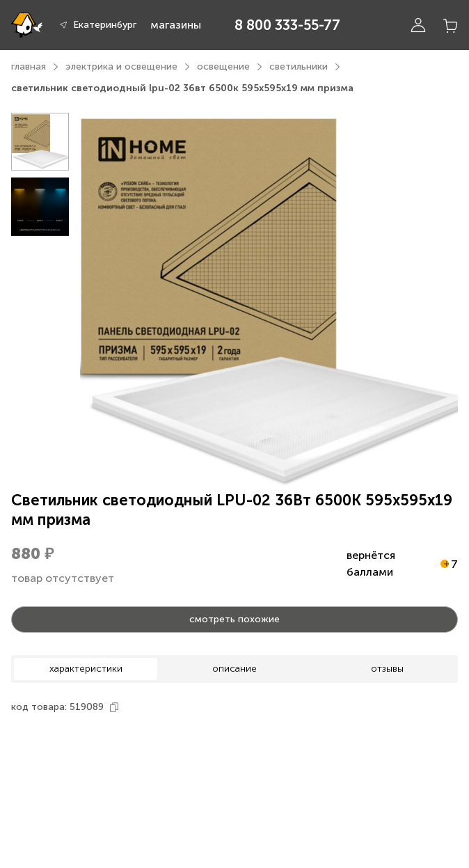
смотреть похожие (234, 619)
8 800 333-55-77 (287, 25)
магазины (176, 25)
